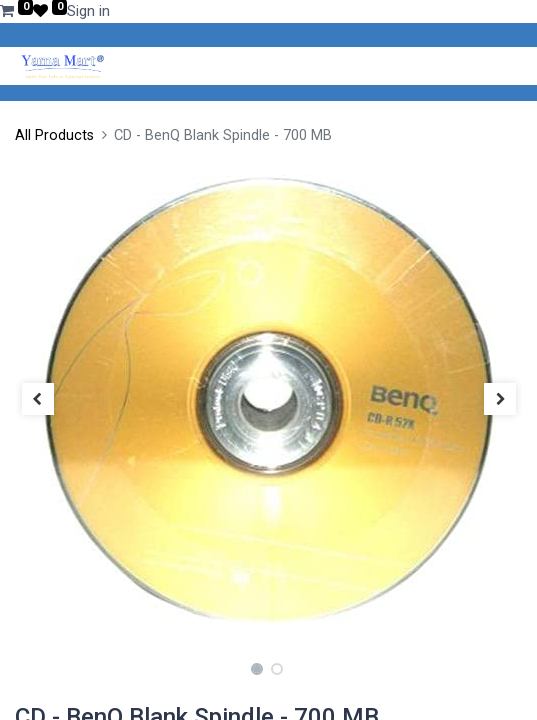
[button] (37, 399)
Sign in (88, 11)
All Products (54, 135)
